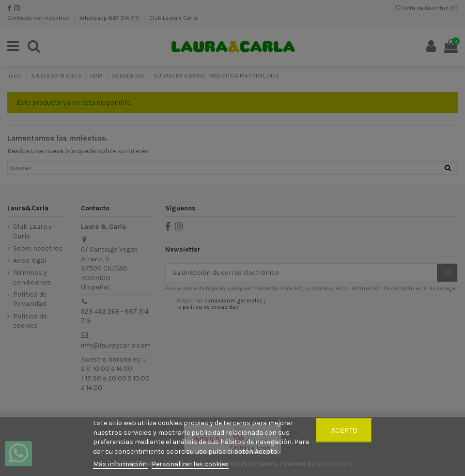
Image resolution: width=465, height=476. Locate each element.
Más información (121, 464)
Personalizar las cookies (190, 464)
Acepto (344, 430)
